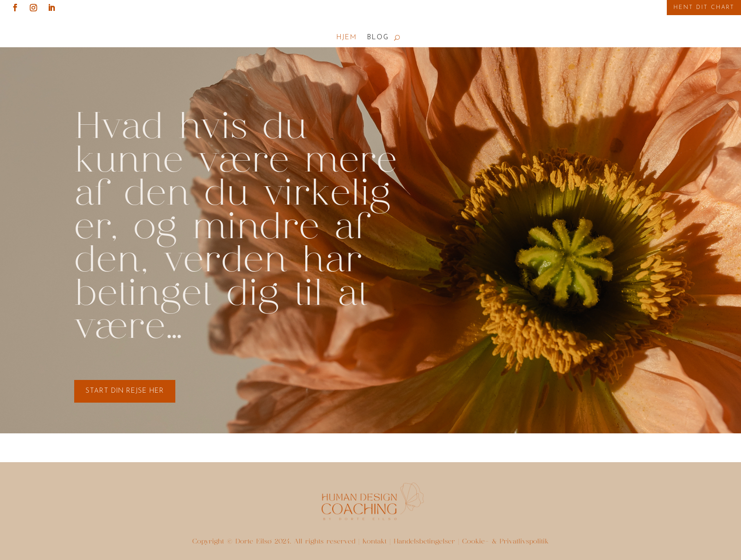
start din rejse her (125, 391)
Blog (378, 38)
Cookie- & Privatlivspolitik (505, 542)
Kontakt (375, 542)
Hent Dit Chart (704, 8)
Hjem (347, 38)
